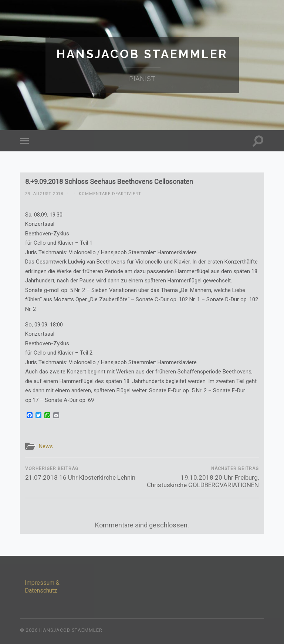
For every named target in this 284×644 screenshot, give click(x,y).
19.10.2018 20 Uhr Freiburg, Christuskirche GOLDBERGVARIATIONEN (202, 477)
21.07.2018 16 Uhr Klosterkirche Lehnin (80, 474)
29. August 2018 (44, 194)
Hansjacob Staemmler (142, 54)
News (46, 446)
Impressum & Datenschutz (42, 587)
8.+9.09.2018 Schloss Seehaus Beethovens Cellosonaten (109, 182)
